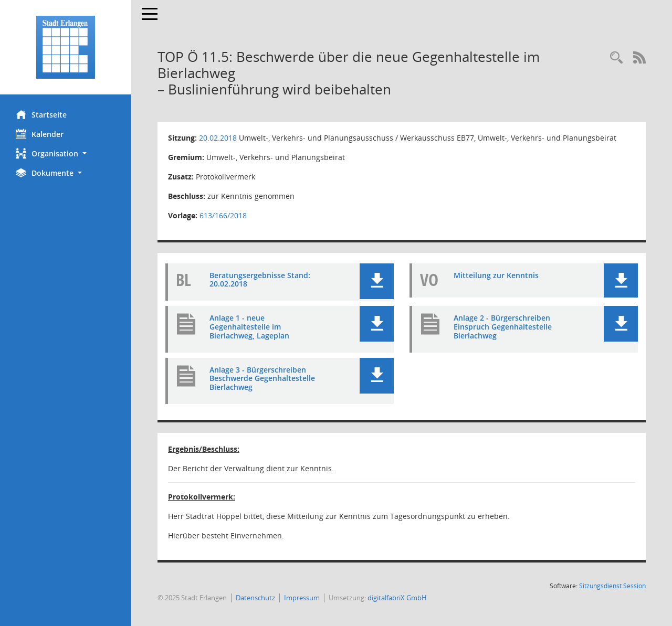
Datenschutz (255, 598)
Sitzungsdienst (612, 586)
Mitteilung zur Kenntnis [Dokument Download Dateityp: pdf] (496, 275)
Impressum (302, 598)
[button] (66, 153)
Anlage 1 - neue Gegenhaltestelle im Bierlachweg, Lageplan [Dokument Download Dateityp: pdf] (249, 327)
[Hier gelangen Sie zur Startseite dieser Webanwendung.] (66, 47)
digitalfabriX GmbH (397, 598)
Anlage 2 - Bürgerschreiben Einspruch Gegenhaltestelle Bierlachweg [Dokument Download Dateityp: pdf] (503, 327)
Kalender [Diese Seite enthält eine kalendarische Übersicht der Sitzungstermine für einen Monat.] (40, 134)
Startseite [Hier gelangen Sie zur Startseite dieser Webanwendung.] (41, 114)
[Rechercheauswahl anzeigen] (616, 58)
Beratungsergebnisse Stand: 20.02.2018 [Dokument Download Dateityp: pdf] (260, 280)
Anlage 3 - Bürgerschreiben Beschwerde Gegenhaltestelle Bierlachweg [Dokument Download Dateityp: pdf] (262, 379)
